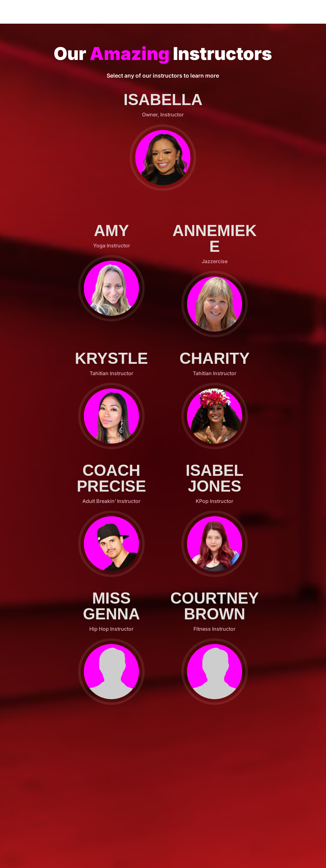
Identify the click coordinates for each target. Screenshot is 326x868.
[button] (163, 158)
